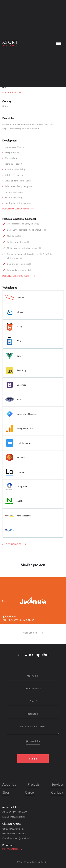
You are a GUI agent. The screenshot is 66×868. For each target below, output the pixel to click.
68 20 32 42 (18, 833)
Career (30, 792)
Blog (6, 792)
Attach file (33, 741)
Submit (33, 759)
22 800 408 (16, 829)
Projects (34, 784)
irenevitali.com (12, 92)
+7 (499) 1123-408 (18, 812)
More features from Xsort (19, 276)
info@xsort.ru (17, 817)
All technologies (14, 544)
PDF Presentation (13, 849)
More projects (33, 633)
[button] (4, 601)
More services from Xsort (18, 209)
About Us (9, 784)
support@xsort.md (20, 838)
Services (57, 784)
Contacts (57, 792)
